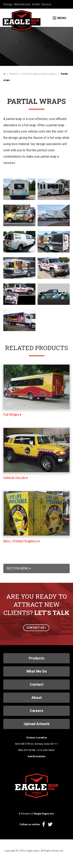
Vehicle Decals (16, 478)
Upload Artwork (37, 724)
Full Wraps (12, 415)
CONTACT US (36, 628)
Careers (36, 711)
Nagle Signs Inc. (44, 814)
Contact (37, 684)
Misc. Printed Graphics (22, 541)
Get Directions (37, 756)
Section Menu (19, 568)
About (37, 698)
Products (37, 658)
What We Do (37, 671)
